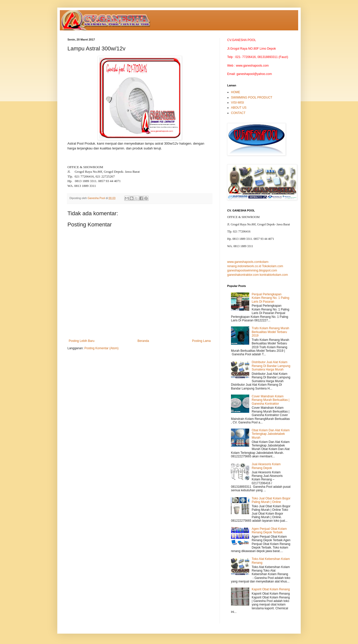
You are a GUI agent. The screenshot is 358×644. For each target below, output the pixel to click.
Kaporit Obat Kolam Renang (271, 589)
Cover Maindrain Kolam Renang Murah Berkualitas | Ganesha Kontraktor (271, 400)
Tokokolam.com (272, 266)
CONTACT (238, 113)
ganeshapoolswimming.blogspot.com (252, 270)
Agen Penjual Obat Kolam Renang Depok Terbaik (269, 531)
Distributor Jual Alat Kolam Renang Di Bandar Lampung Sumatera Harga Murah (271, 366)
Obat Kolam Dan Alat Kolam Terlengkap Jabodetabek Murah (271, 434)
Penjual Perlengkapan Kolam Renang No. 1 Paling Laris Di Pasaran (271, 298)
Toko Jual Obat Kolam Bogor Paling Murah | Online (271, 500)
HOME (236, 92)
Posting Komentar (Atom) (102, 348)
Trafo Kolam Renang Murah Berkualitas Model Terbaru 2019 (271, 332)
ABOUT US (239, 108)
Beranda (143, 341)
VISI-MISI (237, 103)
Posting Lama (201, 341)
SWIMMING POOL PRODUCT (252, 97)
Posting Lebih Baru (82, 341)
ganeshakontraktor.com (243, 275)
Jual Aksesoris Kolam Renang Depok (266, 466)
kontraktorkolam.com (274, 275)
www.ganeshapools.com (244, 262)
